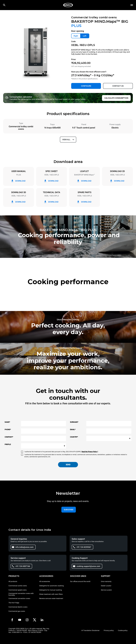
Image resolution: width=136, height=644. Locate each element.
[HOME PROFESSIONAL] (68, 5)
